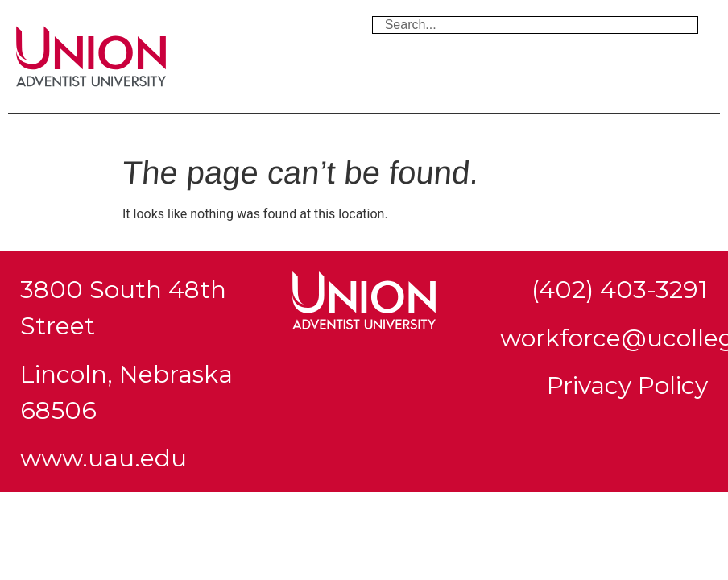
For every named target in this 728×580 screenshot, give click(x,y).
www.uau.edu (103, 458)
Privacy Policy (627, 385)
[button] (364, 130)
